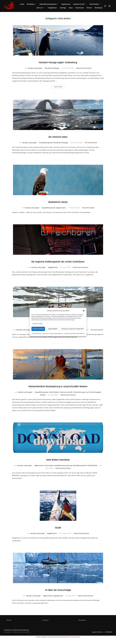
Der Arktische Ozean (58, 137)
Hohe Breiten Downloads (58, 465)
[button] (84, 311)
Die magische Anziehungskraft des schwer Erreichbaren (58, 261)
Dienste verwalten (38, 323)
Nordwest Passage (52, 68)
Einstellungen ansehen (73, 329)
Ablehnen (53, 329)
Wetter (43, 400)
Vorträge (63, 8)
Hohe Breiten (95, 4)
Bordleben (32, 4)
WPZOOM (109, 638)
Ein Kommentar (91, 143)
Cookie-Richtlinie (36, 333)
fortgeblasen (52, 8)
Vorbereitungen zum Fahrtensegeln (87, 398)
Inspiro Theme (97, 638)
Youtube (9, 626)
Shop (71, 8)
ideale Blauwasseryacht (49, 4)
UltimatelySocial (74, 643)
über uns (41, 8)
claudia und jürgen (35, 68)
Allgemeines (39, 471)
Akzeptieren (38, 329)
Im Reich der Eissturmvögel (58, 595)
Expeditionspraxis (46, 143)
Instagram (45, 626)
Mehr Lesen (59, 87)
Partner (89, 8)
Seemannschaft (80, 4)
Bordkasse (99, 8)
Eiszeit (58, 533)
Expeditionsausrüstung (63, 471)
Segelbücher (53, 267)
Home (22, 4)
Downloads (80, 8)
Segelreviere (66, 4)
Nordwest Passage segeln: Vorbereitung (58, 62)
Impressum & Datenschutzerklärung (52, 333)
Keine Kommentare (84, 68)
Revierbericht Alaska (58, 202)
